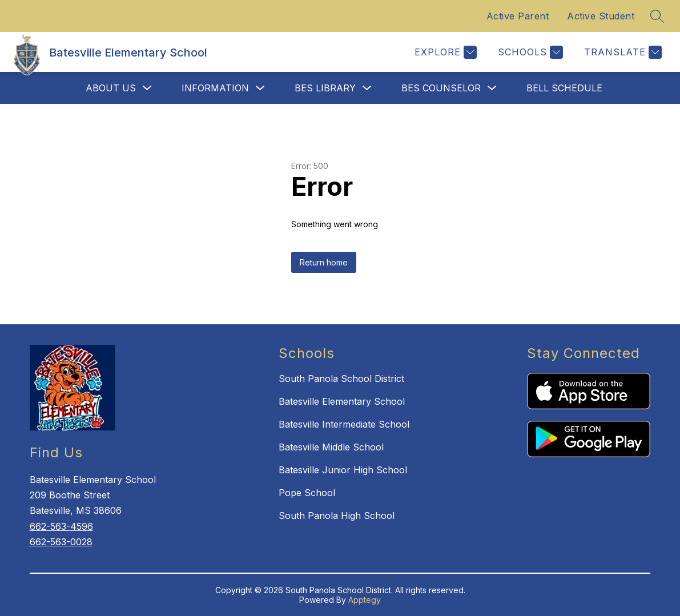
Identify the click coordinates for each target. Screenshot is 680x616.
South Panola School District (341, 379)
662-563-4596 (61, 526)
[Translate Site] (621, 52)
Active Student (601, 16)
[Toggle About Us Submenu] (147, 88)
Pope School (307, 493)
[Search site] (657, 16)
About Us (111, 88)
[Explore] (444, 52)
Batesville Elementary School (342, 401)
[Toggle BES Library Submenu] (367, 88)
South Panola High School (337, 516)
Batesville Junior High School (343, 470)
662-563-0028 (61, 542)
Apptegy (365, 600)
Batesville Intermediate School (344, 424)
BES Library (325, 88)
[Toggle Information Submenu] (260, 88)
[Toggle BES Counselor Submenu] (492, 88)
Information (215, 88)
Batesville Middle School (331, 447)
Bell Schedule (564, 88)
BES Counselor (441, 88)
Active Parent (518, 16)
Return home (324, 262)
